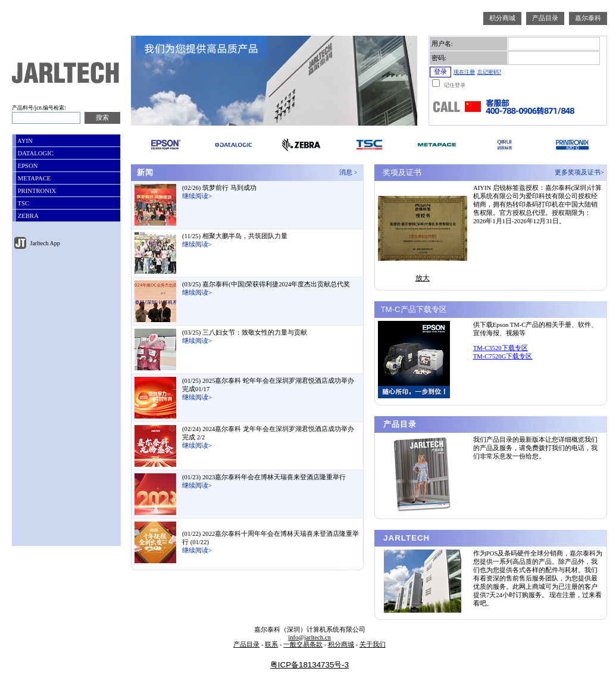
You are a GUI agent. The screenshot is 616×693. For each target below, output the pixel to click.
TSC (23, 203)
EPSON (27, 166)
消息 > (350, 172)
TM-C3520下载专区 (501, 348)
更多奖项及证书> (581, 172)
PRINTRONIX (36, 191)
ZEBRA (27, 216)
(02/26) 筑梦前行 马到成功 (219, 188)
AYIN (24, 141)
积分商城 (502, 18)
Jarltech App (44, 243)
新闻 (144, 172)
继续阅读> (197, 196)
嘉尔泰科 (588, 18)
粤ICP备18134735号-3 (309, 665)
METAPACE (33, 178)
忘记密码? (489, 72)
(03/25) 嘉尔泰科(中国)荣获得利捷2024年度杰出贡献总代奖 (266, 284)
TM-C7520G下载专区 (503, 356)
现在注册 (464, 72)
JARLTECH (405, 538)
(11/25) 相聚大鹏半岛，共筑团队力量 (235, 236)
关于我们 (373, 644)
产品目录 (545, 18)
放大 (423, 278)
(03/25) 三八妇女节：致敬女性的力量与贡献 (245, 333)
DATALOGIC (35, 153)
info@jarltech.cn (309, 637)
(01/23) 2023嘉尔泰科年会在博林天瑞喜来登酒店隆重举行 (264, 477)
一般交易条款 (303, 644)
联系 (271, 644)
